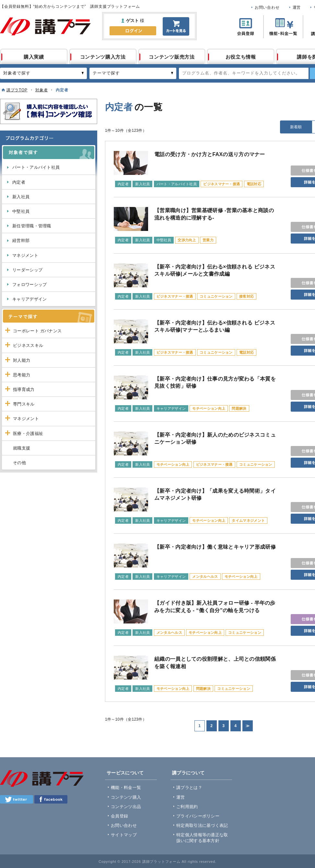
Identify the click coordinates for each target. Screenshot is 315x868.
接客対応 (246, 296)
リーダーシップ (27, 270)
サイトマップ (124, 835)
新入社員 (21, 197)
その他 (19, 463)
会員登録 (119, 816)
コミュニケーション (216, 296)
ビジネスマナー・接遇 (222, 184)
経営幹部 (21, 240)
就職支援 (22, 448)
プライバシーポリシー (198, 816)
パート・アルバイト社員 (36, 167)
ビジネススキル (28, 345)
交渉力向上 (187, 240)
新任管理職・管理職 (32, 226)
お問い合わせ (267, 7)
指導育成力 (24, 389)
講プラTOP (17, 90)
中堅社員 (21, 211)
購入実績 (34, 57)
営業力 (208, 240)
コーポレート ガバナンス (37, 331)
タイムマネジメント (248, 520)
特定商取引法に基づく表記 (202, 825)
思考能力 (22, 375)
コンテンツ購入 (126, 797)
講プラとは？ (189, 788)
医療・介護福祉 (28, 434)
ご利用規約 (187, 807)
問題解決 (239, 408)
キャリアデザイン (29, 299)
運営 (297, 7)
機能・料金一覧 (126, 788)
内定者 (19, 182)
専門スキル (24, 404)
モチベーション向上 (209, 408)
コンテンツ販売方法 (172, 57)
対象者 (41, 90)
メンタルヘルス (205, 577)
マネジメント (25, 255)
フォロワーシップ (29, 285)
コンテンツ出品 (126, 807)
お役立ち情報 (241, 57)
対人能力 (22, 360)
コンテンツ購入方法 (103, 57)
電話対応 (254, 184)
